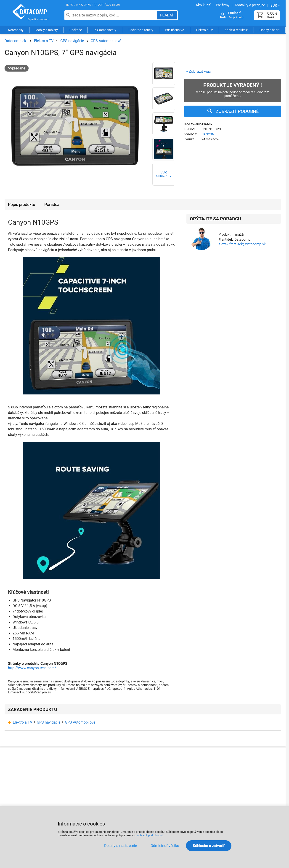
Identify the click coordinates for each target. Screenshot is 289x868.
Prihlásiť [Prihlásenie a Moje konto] (234, 13)
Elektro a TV (204, 30)
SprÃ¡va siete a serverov (255, 774)
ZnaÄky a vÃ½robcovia (210, 792)
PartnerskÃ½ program (71, 805)
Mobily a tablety (47, 30)
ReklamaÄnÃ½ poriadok (165, 774)
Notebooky (16, 30)
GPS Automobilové (106, 41)
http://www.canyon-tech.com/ (32, 668)
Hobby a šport (270, 30)
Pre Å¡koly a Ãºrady (251, 792)
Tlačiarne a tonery (141, 30)
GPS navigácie (72, 41)
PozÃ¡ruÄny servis (252, 783)
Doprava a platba (113, 774)
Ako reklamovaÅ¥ (159, 765)
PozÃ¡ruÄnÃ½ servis (162, 793)
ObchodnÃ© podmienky (118, 792)
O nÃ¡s (59, 765)
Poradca (52, 204)
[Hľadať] (167, 15)
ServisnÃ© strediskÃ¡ (162, 784)
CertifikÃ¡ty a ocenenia (72, 796)
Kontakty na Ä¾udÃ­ (63, 785)
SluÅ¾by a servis (249, 765)
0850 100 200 (94, 5)
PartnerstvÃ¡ (200, 765)
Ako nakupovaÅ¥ (113, 765)
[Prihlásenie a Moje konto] (223, 15)
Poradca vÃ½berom (206, 783)
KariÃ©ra (107, 801)
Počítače (76, 30)
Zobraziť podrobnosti (150, 835)
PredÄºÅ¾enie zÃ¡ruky (162, 802)
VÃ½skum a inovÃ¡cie (253, 801)
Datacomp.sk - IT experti (30, 13)
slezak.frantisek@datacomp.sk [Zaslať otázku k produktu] (242, 244)
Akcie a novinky (203, 774)
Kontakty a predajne (70, 774)
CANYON (208, 134)
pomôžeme (232, 96)
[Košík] (260, 15)
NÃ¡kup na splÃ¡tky (114, 783)
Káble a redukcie (236, 30)
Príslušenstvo (175, 30)
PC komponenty (105, 30)
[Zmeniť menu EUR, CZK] (276, 5)
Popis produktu (22, 204)
